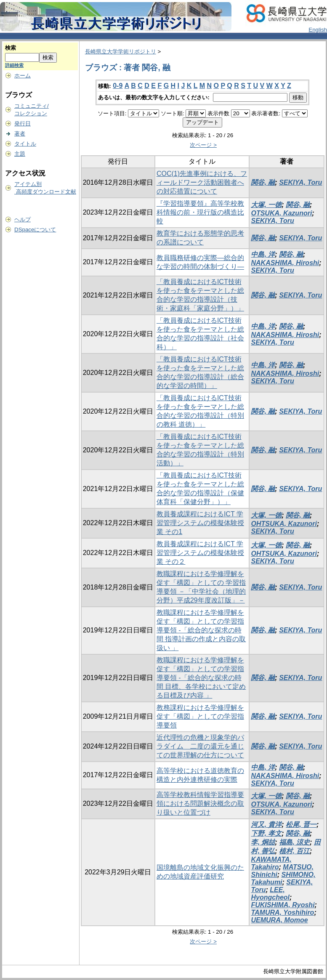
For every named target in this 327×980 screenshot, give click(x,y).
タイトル (25, 144)
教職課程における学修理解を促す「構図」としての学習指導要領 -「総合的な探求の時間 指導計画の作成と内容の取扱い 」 (201, 630)
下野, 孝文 (266, 833)
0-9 (118, 86)
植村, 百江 (294, 851)
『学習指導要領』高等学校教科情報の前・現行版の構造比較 (200, 212)
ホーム (23, 76)
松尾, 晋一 (301, 825)
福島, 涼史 (294, 842)
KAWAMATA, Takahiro (271, 863)
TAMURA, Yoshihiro (282, 912)
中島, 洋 (263, 254)
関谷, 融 (263, 182)
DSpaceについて (35, 230)
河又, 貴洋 (266, 825)
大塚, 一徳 (266, 205)
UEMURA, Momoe (279, 920)
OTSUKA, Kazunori (281, 213)
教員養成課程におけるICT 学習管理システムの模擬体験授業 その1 (200, 523)
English (318, 30)
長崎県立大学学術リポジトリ (121, 52)
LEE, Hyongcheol (270, 894)
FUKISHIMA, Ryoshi (283, 905)
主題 (20, 154)
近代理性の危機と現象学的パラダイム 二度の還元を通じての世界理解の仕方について (200, 746)
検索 (11, 48)
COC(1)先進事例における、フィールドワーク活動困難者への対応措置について (202, 182)
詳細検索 (14, 65)
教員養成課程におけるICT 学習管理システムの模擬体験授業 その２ (200, 553)
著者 (20, 134)
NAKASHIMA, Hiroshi (285, 263)
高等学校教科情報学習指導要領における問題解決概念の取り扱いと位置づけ (200, 803)
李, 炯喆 (263, 842)
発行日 (23, 123)
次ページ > (203, 145)
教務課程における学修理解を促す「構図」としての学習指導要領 (200, 716)
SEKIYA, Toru (300, 182)
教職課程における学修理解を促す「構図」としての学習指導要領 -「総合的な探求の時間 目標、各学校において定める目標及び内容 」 (201, 678)
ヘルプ (23, 219)
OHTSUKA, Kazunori (284, 524)
